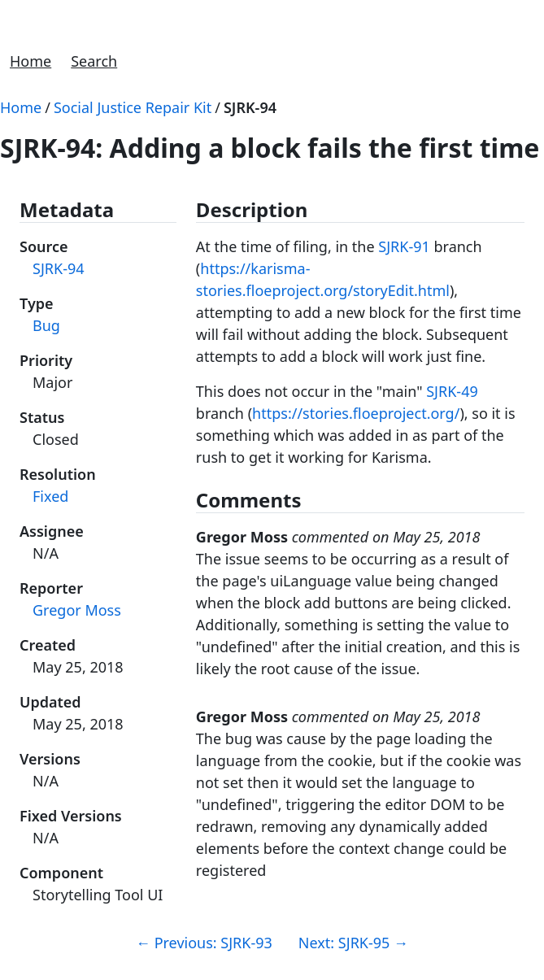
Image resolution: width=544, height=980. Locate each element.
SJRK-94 (250, 107)
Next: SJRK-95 (353, 943)
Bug (46, 325)
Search (94, 61)
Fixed (50, 496)
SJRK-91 (404, 246)
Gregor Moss (77, 610)
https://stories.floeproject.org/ (356, 413)
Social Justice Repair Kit (133, 107)
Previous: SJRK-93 (204, 943)
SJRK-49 (452, 391)
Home (30, 61)
